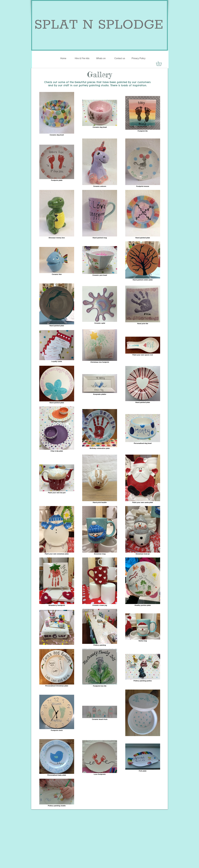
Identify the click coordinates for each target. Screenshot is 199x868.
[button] (161, 63)
